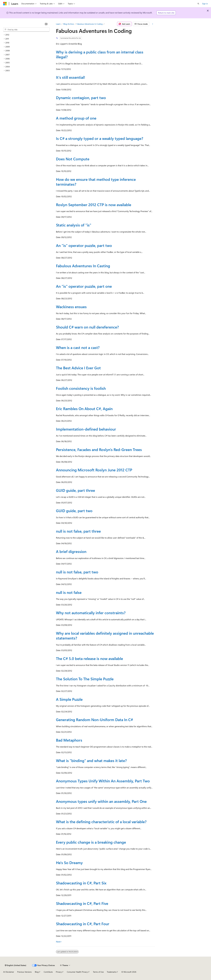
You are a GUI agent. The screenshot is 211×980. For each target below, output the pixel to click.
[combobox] (26, 30)
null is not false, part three (78, 531)
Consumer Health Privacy (77, 972)
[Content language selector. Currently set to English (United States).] (16, 965)
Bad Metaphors (69, 740)
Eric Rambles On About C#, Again (84, 409)
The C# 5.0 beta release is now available (89, 658)
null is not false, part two (77, 572)
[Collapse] (46, 24)
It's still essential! (71, 77)
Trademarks (112, 972)
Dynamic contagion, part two (81, 98)
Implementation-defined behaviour (86, 429)
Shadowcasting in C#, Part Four (83, 924)
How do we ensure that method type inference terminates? (96, 182)
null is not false (69, 592)
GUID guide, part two (74, 511)
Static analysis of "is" (74, 225)
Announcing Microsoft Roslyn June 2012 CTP (94, 470)
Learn (58, 24)
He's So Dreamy (69, 863)
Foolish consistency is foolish (81, 388)
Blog (37, 972)
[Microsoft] (5, 4)
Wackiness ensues (71, 307)
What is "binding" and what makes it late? (91, 760)
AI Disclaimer (9, 972)
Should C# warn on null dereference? (87, 327)
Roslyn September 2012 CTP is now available (94, 205)
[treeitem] (26, 35)
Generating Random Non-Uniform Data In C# (94, 720)
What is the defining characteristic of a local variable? (101, 822)
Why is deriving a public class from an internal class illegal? (100, 54)
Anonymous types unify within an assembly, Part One (101, 801)
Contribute (48, 972)
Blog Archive (69, 24)
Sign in (205, 4)
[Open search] (198, 4)
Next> (59, 942)
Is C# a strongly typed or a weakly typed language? (100, 138)
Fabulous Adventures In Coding (90, 24)
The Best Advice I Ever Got (78, 368)
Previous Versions (24, 972)
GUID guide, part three (75, 490)
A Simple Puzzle (69, 699)
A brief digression (71, 551)
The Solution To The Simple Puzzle (85, 679)
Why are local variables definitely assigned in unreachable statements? (105, 636)
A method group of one (76, 118)
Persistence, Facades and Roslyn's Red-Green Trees (99, 449)
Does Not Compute (73, 159)
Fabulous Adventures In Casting (83, 266)
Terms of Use (98, 972)
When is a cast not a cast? (78, 347)
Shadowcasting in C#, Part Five (82, 903)
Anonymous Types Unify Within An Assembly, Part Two (103, 781)
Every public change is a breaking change (91, 842)
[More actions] (153, 24)
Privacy (59, 972)
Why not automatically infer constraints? (91, 613)
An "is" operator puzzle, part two (84, 245)
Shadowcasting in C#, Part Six (81, 883)
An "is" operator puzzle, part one (84, 286)
